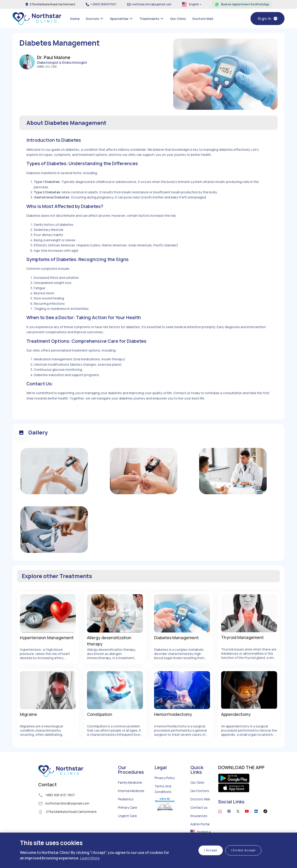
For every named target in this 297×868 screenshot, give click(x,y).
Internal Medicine (131, 791)
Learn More (90, 858)
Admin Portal (200, 824)
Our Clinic (197, 782)
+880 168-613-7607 (60, 795)
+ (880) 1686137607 (103, 4)
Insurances (199, 816)
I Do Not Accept (243, 850)
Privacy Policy (165, 778)
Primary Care (128, 807)
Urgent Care (127, 816)
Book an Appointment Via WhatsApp (245, 4)
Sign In (268, 19)
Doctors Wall (200, 799)
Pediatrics (126, 799)
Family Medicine (130, 782)
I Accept (211, 850)
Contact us (199, 807)
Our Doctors (200, 791)
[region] (148, 850)
